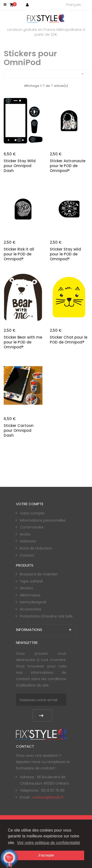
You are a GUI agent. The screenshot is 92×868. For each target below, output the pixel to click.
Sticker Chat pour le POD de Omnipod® (69, 340)
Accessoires (31, 609)
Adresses (28, 541)
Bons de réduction (36, 548)
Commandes (32, 527)
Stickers (26, 588)
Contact (27, 555)
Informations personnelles (43, 520)
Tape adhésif (31, 581)
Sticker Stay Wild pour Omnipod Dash (20, 166)
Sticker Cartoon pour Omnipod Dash (19, 431)
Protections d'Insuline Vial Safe (46, 616)
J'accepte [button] (46, 855)
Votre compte (32, 513)
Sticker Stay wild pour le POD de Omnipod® (65, 254)
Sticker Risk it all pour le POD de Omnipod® (19, 254)
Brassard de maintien (39, 574)
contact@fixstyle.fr (48, 797)
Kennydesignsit (33, 602)
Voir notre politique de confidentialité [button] (48, 843)
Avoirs (25, 534)
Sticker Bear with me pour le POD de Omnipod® (23, 342)
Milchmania (30, 595)
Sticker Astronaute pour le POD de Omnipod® (68, 166)
